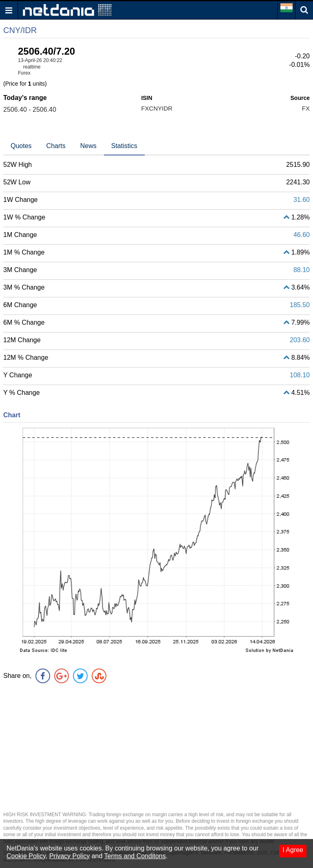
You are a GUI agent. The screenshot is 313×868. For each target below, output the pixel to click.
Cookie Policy (26, 856)
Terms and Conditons (135, 856)
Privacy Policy (70, 856)
